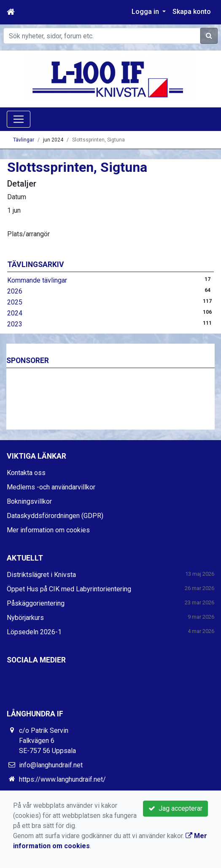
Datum (17, 197)
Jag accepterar (175, 808)
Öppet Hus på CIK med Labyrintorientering (69, 589)
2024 (15, 313)
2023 (15, 324)
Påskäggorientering (36, 603)
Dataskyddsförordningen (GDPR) (55, 516)
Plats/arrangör (28, 234)
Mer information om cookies (48, 530)
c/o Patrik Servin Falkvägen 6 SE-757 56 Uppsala (47, 741)
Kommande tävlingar (37, 280)
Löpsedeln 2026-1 (34, 632)
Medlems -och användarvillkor (51, 487)
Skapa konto (192, 12)
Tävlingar (24, 140)
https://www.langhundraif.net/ (62, 779)
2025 (15, 302)
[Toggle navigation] (19, 119)
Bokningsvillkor (29, 501)
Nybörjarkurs (25, 618)
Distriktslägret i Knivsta (41, 575)
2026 (15, 291)
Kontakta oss (26, 473)
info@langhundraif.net (51, 765)
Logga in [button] (146, 12)
